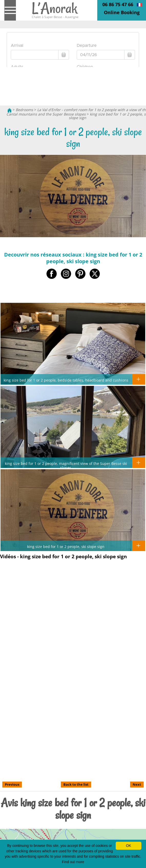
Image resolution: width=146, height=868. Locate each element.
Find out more (73, 862)
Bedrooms (24, 110)
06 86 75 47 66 (118, 4)
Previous (12, 784)
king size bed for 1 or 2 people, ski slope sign (66, 546)
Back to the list (76, 784)
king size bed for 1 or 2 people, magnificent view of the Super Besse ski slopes (66, 465)
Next (137, 784)
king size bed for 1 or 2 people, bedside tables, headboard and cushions (66, 380)
